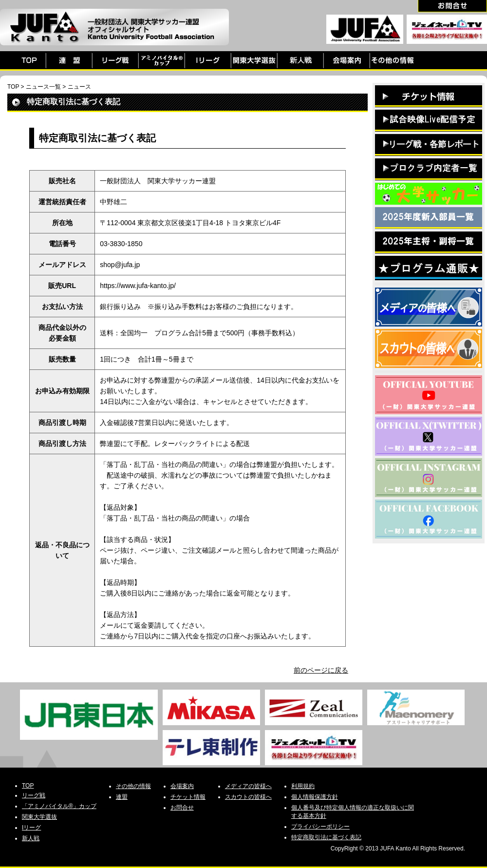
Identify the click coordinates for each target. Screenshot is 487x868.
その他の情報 (133, 786)
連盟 (122, 797)
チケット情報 (188, 797)
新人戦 (31, 838)
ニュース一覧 (43, 87)
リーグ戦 (34, 795)
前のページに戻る (321, 670)
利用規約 (303, 786)
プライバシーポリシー (320, 827)
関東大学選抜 (39, 817)
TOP (13, 87)
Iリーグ (31, 828)
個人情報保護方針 (315, 797)
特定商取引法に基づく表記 (326, 837)
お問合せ (182, 808)
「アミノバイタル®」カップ (59, 806)
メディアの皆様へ (248, 786)
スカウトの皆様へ (248, 797)
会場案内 (182, 786)
